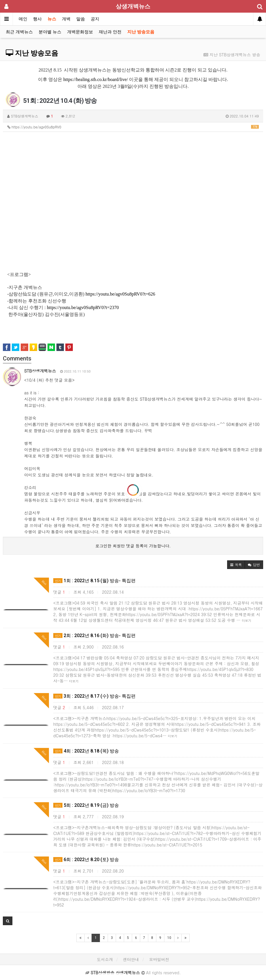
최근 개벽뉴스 (19, 32)
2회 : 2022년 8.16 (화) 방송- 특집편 (94, 635)
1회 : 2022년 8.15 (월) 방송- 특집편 (94, 581)
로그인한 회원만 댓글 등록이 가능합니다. (133, 546)
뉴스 (52, 19)
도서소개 (105, 959)
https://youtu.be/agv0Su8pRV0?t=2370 (83, 307)
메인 (23, 19)
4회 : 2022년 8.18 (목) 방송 (86, 751)
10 (169, 938)
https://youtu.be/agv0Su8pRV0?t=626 (120, 294)
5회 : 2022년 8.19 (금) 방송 (86, 805)
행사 (37, 19)
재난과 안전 (110, 32)
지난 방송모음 (141, 32)
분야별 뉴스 (50, 32)
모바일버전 (159, 959)
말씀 (81, 19)
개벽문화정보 (80, 32)
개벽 (66, 19)
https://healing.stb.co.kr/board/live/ (96, 79)
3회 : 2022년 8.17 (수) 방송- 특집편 (94, 696)
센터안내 (131, 959)
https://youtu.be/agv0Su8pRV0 (133, 127)
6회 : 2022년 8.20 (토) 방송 (86, 860)
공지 (95, 19)
